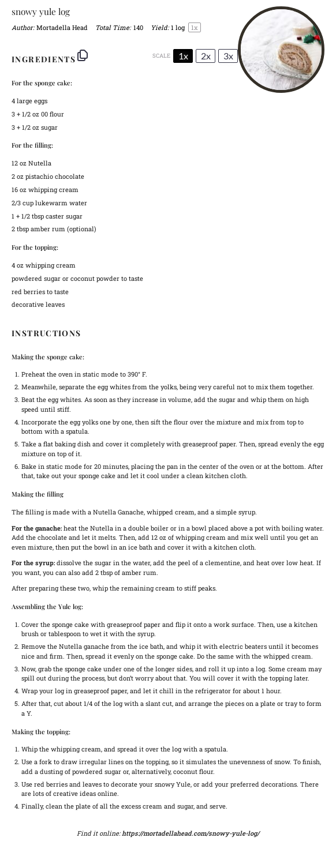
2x (206, 56)
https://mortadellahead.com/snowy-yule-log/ (191, 833)
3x (228, 56)
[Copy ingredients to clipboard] (83, 55)
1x (183, 56)
